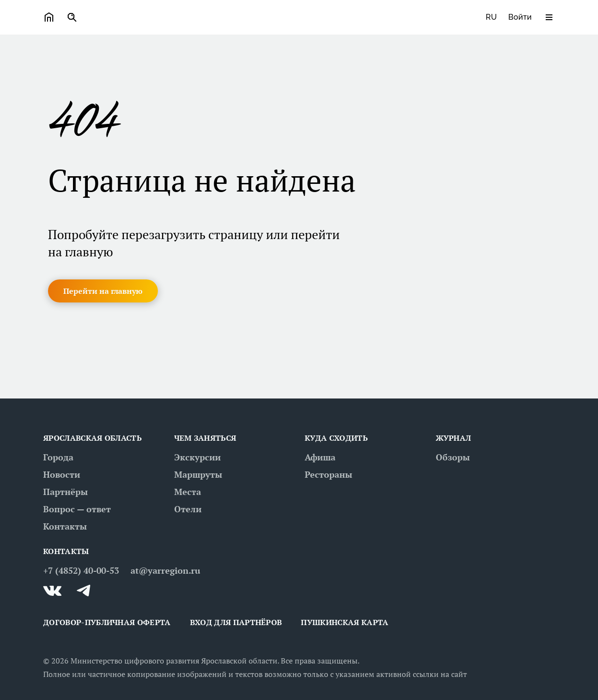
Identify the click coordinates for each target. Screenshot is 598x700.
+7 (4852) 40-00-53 (81, 570)
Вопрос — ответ (77, 509)
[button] (103, 291)
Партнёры (66, 492)
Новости (62, 474)
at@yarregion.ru (165, 570)
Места (188, 492)
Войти (520, 17)
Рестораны (329, 474)
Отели (188, 509)
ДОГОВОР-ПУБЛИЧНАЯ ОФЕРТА (107, 622)
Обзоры (453, 457)
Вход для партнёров (236, 622)
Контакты (65, 526)
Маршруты (198, 474)
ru (491, 17)
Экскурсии (197, 457)
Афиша (320, 457)
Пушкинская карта (345, 622)
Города (58, 457)
